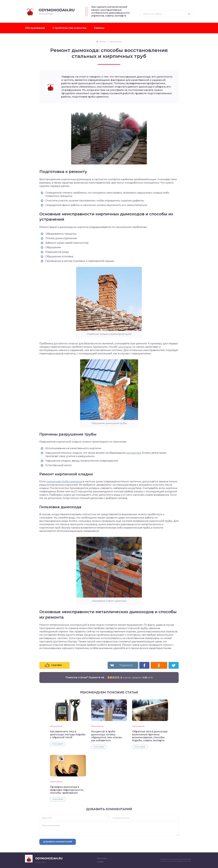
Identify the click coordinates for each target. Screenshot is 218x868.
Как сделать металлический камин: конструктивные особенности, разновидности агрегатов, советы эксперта (111, 11)
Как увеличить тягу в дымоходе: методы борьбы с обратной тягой (68, 734)
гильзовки (124, 347)
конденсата (134, 453)
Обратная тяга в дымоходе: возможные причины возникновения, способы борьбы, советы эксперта (150, 736)
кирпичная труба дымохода (64, 481)
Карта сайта (102, 858)
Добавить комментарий (58, 842)
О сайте (100, 862)
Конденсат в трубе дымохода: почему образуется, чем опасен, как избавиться (107, 736)
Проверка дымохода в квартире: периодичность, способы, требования (67, 790)
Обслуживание (56, 726)
